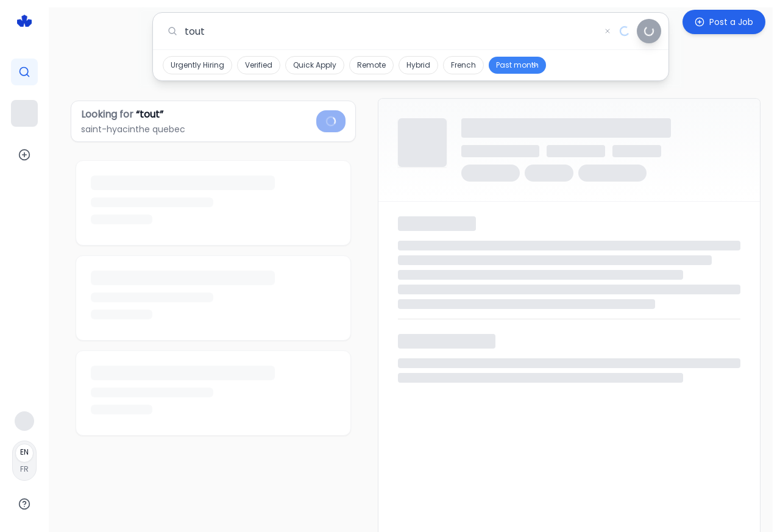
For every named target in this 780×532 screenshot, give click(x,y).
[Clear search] (608, 31)
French (463, 65)
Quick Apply (315, 65)
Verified (259, 65)
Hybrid (418, 65)
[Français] (24, 461)
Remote (371, 65)
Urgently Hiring (197, 65)
